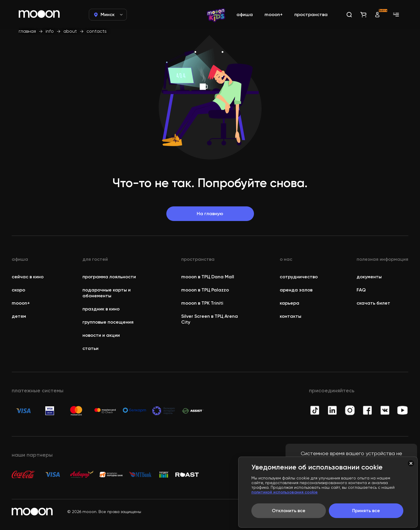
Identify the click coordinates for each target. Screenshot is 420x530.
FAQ (361, 290)
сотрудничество (299, 277)
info (50, 31)
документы (369, 277)
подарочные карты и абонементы (107, 293)
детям (19, 316)
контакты (291, 316)
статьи (90, 348)
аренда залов (296, 290)
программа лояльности (109, 277)
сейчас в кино (28, 277)
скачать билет (373, 303)
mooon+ (21, 303)
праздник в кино (101, 309)
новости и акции (101, 335)
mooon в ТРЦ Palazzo (205, 290)
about (70, 31)
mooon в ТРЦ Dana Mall (208, 277)
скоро (18, 290)
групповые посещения (108, 322)
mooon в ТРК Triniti (202, 303)
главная (27, 31)
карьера (289, 303)
